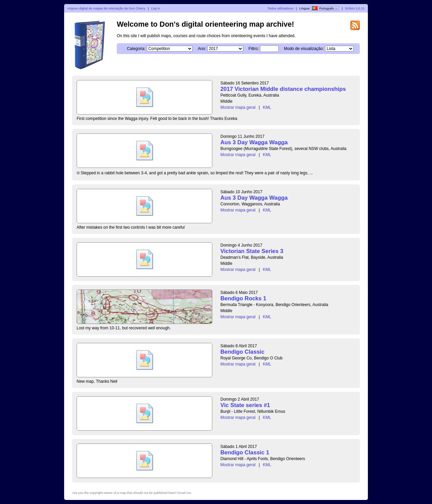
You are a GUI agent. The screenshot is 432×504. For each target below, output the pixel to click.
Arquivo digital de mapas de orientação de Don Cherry (106, 8)
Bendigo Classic (242, 352)
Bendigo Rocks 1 (243, 298)
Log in (156, 8)
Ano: (202, 49)
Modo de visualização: (304, 49)
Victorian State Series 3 (252, 251)
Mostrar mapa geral (238, 107)
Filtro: (253, 49)
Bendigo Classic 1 (245, 452)
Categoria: (136, 49)
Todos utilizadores (281, 8)
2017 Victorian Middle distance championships (283, 89)
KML (267, 107)
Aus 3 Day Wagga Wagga (254, 142)
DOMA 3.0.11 (355, 8)
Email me (184, 493)
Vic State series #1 (245, 405)
